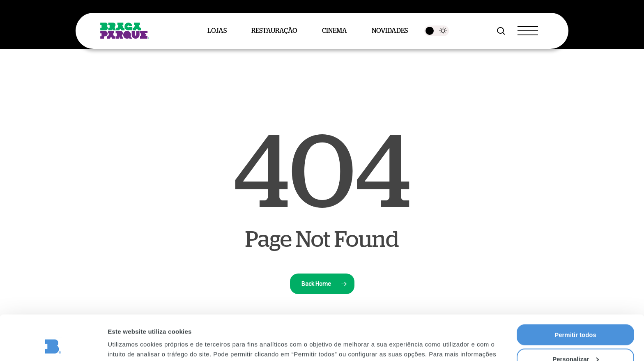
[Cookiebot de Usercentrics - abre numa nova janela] (53, 345)
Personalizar (576, 317)
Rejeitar (575, 341)
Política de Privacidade (290, 322)
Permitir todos (575, 293)
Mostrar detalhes (133, 344)
